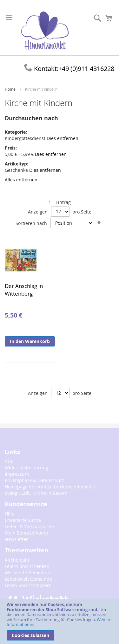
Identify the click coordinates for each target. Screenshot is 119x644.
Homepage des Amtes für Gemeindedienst (50, 487)
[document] (60, 621)
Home (11, 89)
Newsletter (16, 539)
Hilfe (10, 514)
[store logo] (45, 31)
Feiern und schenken (27, 566)
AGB (9, 461)
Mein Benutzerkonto (26, 533)
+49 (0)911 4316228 (69, 69)
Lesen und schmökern (28, 585)
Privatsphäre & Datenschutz (34, 480)
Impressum (17, 474)
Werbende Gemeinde (27, 573)
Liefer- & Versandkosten (30, 526)
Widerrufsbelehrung (26, 468)
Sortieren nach (31, 223)
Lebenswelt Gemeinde (28, 579)
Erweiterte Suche (23, 520)
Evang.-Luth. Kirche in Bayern (36, 493)
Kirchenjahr (17, 560)
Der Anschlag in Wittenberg (24, 290)
